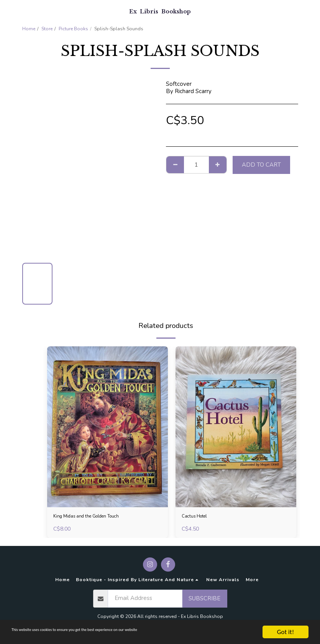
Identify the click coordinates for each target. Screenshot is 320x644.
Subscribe (204, 601)
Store (47, 29)
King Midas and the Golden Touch (97, 518)
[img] (107, 427)
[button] (8, 11)
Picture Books (73, 29)
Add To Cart (261, 165)
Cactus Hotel (199, 518)
